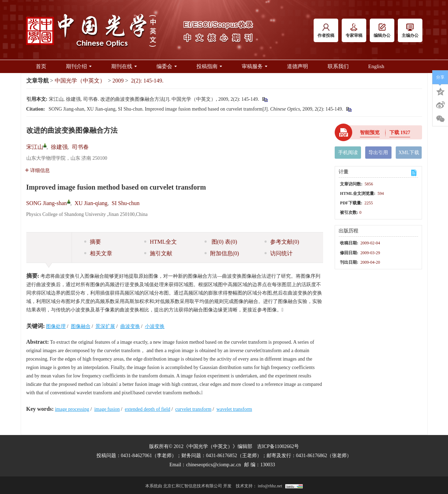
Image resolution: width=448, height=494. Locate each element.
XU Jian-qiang (91, 203)
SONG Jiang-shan (47, 203)
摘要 (93, 242)
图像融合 (81, 326)
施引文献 (158, 253)
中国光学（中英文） (80, 81)
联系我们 (338, 66)
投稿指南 (209, 66)
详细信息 (37, 170)
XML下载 (409, 153)
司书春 (80, 147)
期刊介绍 (79, 66)
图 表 (221, 242)
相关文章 (98, 253)
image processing (72, 409)
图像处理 (56, 326)
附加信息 (222, 253)
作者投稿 (326, 31)
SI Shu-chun (126, 203)
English (376, 66)
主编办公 (410, 31)
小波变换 (155, 326)
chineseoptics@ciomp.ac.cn (213, 465)
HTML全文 (161, 242)
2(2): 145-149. (147, 81)
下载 (400, 133)
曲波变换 (130, 326)
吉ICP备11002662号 (278, 446)
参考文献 (282, 242)
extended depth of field (148, 409)
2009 (118, 81)
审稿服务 (255, 66)
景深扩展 (105, 326)
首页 (41, 66)
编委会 (167, 66)
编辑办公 (382, 31)
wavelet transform (234, 409)
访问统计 (279, 253)
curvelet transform (193, 409)
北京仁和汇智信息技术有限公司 (193, 486)
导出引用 (378, 153)
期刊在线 (124, 66)
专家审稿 (354, 31)
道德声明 (297, 66)
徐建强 (59, 147)
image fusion (107, 409)
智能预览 (370, 133)
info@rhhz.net (270, 486)
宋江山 (35, 147)
